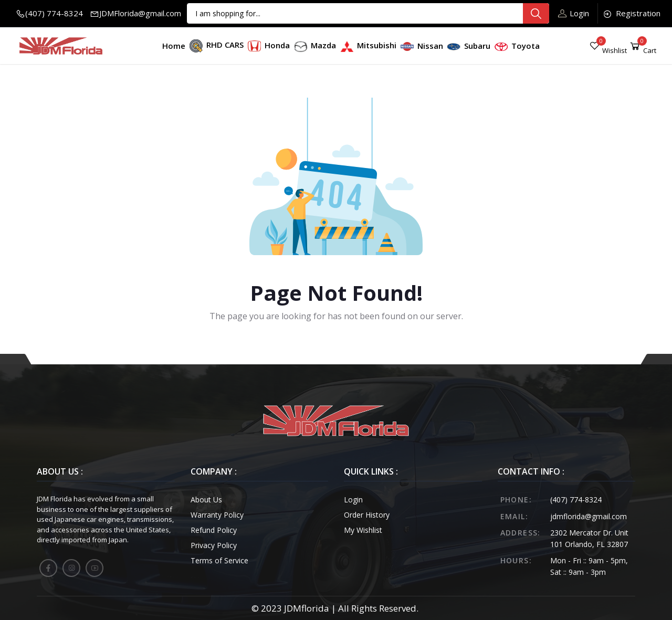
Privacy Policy (214, 545)
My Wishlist (363, 530)
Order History (367, 515)
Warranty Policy (217, 515)
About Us (206, 500)
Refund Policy (214, 530)
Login (574, 13)
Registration (631, 13)
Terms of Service (219, 560)
